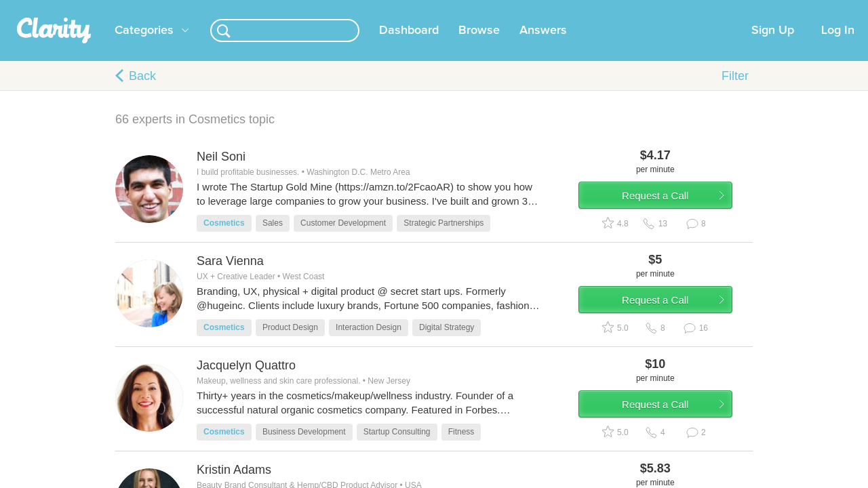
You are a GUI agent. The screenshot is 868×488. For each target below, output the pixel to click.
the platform (94, 8)
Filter (735, 92)
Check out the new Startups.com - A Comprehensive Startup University (597, 9)
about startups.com (793, 9)
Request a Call (673, 219)
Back (142, 92)
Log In (838, 47)
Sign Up (773, 47)
